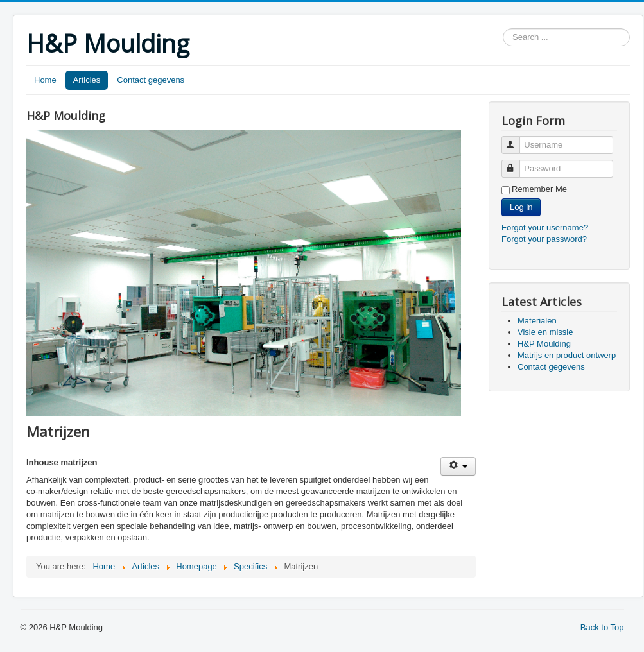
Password (517, 163)
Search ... (503, 29)
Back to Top (602, 627)
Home (45, 80)
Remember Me (539, 189)
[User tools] (458, 466)
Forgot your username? (545, 227)
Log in (521, 207)
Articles (87, 80)
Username (517, 140)
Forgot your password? (544, 239)
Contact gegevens (151, 80)
